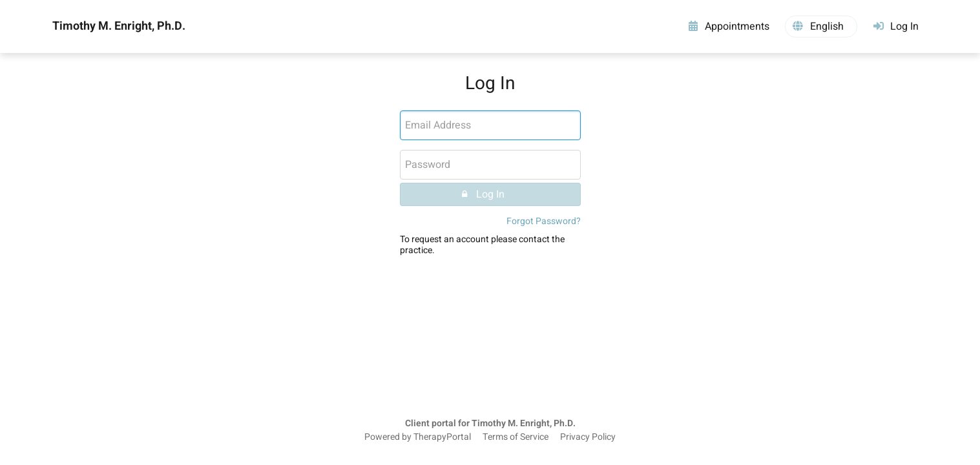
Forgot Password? (544, 221)
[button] (821, 26)
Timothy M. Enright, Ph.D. (119, 26)
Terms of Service (516, 437)
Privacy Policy (588, 437)
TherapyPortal (442, 437)
